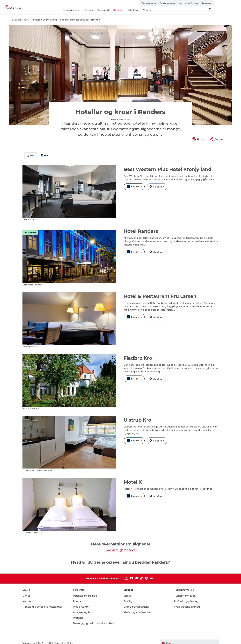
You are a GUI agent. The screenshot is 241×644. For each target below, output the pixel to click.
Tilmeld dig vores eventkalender (45, 602)
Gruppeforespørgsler (137, 602)
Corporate (225, 3)
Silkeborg (147, 10)
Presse (79, 596)
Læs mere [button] (134, 187)
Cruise (128, 591)
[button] (200, 139)
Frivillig (128, 596)
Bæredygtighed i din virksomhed (95, 618)
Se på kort (157, 187)
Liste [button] (33, 156)
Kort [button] (47, 156)
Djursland (117, 10)
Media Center (83, 602)
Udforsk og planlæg (185, 596)
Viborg (161, 10)
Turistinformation (186, 3)
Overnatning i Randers (55, 20)
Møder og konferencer (207, 3)
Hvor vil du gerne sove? (120, 545)
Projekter (80, 613)
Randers (132, 10)
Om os (29, 591)
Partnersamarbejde (87, 591)
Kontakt (30, 596)
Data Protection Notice (65, 638)
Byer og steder (85, 10)
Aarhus (102, 10)
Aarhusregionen (167, 3)
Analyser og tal (84, 607)
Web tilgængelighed (186, 602)
